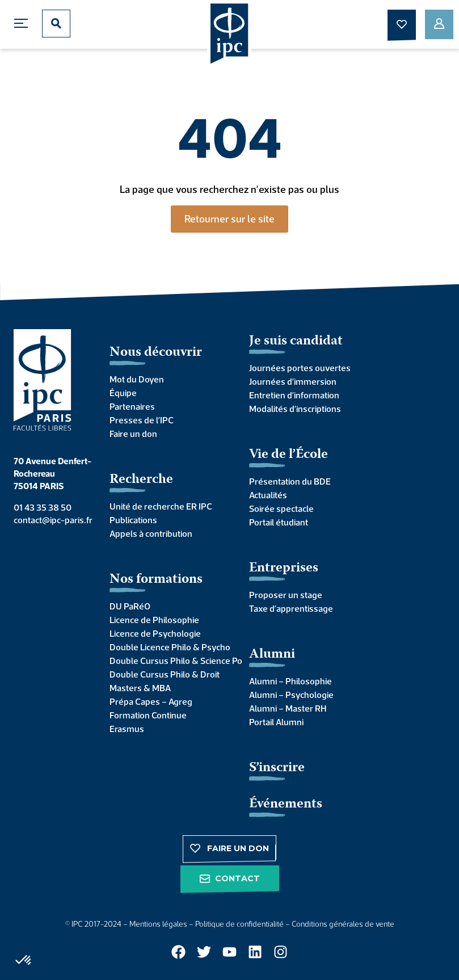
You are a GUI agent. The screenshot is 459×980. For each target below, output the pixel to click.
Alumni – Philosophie (290, 681)
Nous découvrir (156, 353)
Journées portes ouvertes (300, 368)
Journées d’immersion (293, 381)
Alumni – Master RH (288, 708)
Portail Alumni (276, 722)
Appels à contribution (151, 533)
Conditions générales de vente (343, 924)
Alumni (272, 655)
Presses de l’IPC (142, 420)
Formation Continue (148, 715)
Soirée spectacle (281, 508)
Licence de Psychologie (155, 633)
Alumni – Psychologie (291, 695)
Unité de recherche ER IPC (161, 506)
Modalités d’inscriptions (295, 409)
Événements (286, 804)
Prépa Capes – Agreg (151, 701)
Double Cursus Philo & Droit (165, 674)
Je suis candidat (296, 341)
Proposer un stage (286, 595)
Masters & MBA (140, 688)
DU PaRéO (130, 606)
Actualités (268, 495)
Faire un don (133, 434)
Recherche (141, 480)
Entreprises (284, 568)
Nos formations (156, 580)
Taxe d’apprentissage (291, 608)
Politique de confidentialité (239, 924)
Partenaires (132, 406)
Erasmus (127, 729)
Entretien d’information (294, 395)
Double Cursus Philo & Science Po (168, 661)
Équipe (123, 393)
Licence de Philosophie (154, 620)
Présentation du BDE (290, 481)
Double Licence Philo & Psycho (168, 647)
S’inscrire (277, 768)
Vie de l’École (289, 455)
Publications (133, 520)
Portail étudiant (279, 522)
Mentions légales (158, 924)
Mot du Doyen (137, 379)
